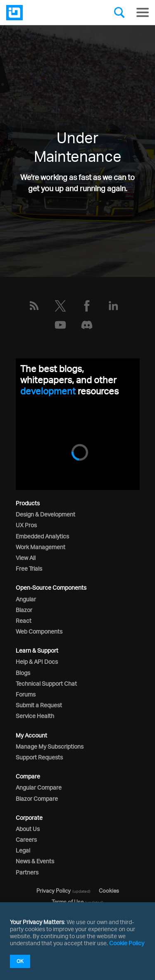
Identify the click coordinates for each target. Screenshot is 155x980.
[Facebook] (87, 306)
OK (20, 961)
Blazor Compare (37, 799)
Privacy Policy (54, 891)
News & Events (35, 861)
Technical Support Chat (46, 683)
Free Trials (29, 568)
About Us (28, 829)
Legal (23, 850)
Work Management (41, 547)
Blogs (23, 673)
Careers (26, 839)
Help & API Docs (37, 662)
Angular (26, 599)
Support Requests (39, 757)
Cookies (109, 891)
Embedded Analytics (42, 536)
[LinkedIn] (113, 306)
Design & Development (45, 514)
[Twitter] (60, 306)
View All (26, 558)
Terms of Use (68, 902)
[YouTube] (60, 325)
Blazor (24, 610)
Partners (27, 872)
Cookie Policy (127, 943)
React (24, 621)
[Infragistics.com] (48, 13)
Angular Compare (39, 787)
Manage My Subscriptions (50, 746)
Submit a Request (39, 705)
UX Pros (26, 525)
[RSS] (34, 306)
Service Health (35, 716)
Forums (26, 694)
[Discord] (87, 325)
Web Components (39, 631)
